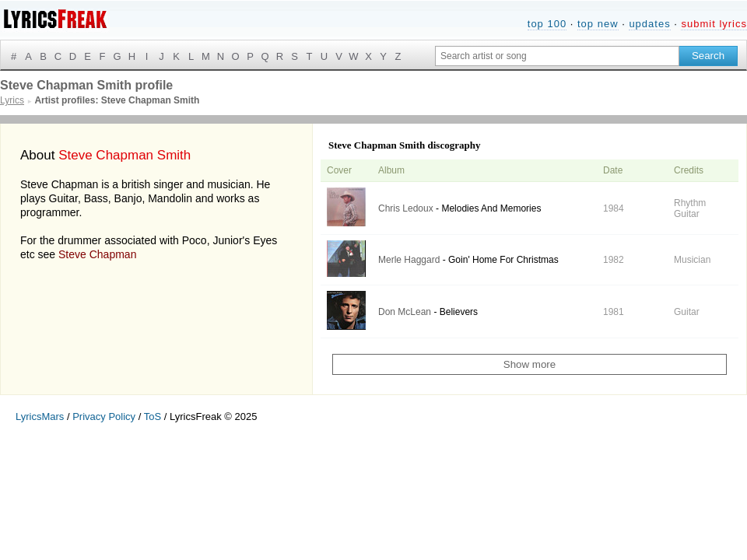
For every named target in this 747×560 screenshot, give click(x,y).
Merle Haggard (409, 260)
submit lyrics (714, 24)
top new (598, 24)
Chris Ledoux (406, 208)
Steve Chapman (97, 254)
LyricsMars (40, 416)
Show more (530, 364)
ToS (153, 416)
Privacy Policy (104, 416)
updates (649, 24)
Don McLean (405, 312)
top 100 (547, 24)
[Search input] (557, 56)
